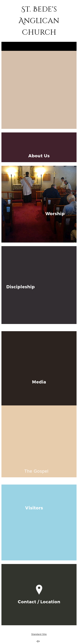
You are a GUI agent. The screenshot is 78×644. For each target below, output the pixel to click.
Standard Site (39, 634)
